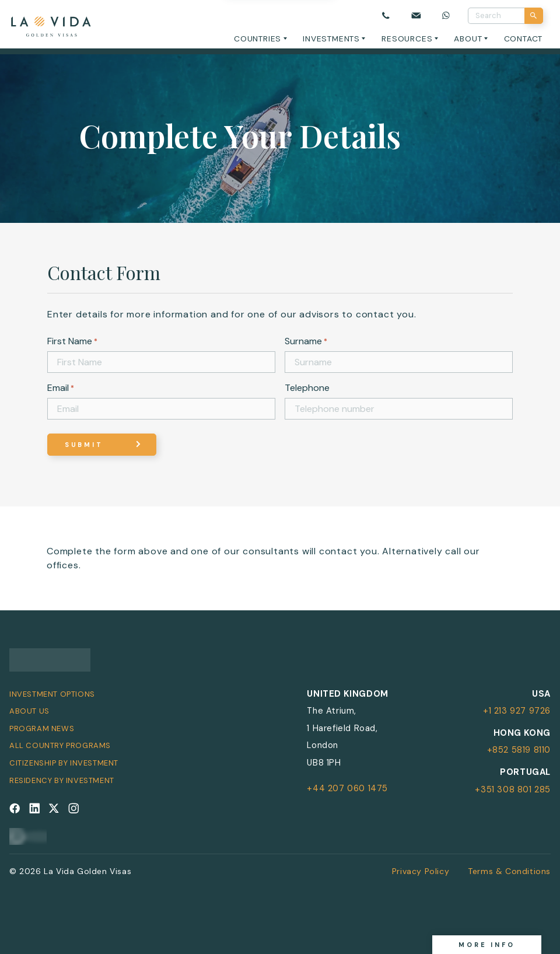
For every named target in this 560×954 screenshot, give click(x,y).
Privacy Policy (421, 871)
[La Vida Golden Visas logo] (50, 24)
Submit (84, 445)
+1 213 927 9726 (517, 711)
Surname (306, 341)
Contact (524, 39)
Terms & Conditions (509, 871)
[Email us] (416, 16)
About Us (29, 711)
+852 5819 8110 (519, 750)
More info (487, 945)
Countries (258, 39)
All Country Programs (60, 745)
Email (61, 388)
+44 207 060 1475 (347, 788)
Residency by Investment (62, 780)
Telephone (307, 388)
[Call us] (386, 16)
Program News (42, 728)
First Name (72, 341)
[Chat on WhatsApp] (446, 16)
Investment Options (52, 694)
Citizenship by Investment (64, 763)
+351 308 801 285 (513, 789)
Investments (331, 39)
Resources (407, 39)
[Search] (534, 16)
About (468, 39)
